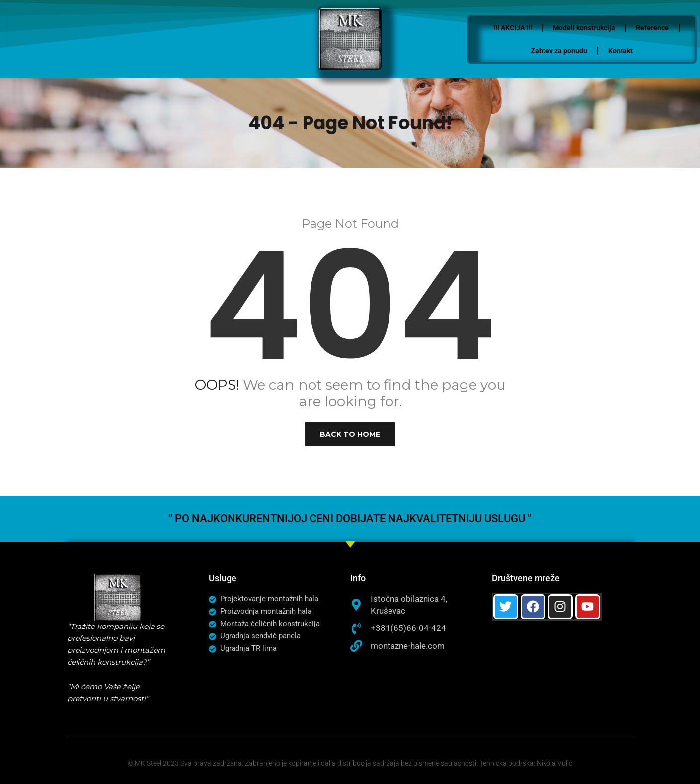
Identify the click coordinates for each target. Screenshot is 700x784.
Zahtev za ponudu (576, 51)
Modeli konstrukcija (601, 28)
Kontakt (638, 51)
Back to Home (350, 434)
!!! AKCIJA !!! (530, 28)
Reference (670, 28)
